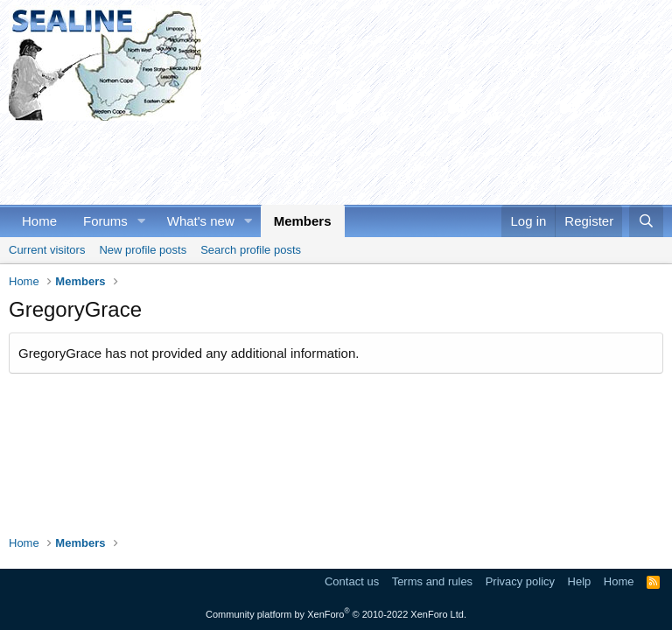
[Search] (646, 221)
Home (39, 221)
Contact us (352, 581)
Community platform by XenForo (336, 614)
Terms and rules (432, 581)
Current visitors (47, 250)
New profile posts (143, 250)
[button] (142, 221)
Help (580, 581)
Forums (105, 221)
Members (303, 221)
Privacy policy (520, 581)
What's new (201, 221)
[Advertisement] (327, 160)
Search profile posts (251, 250)
